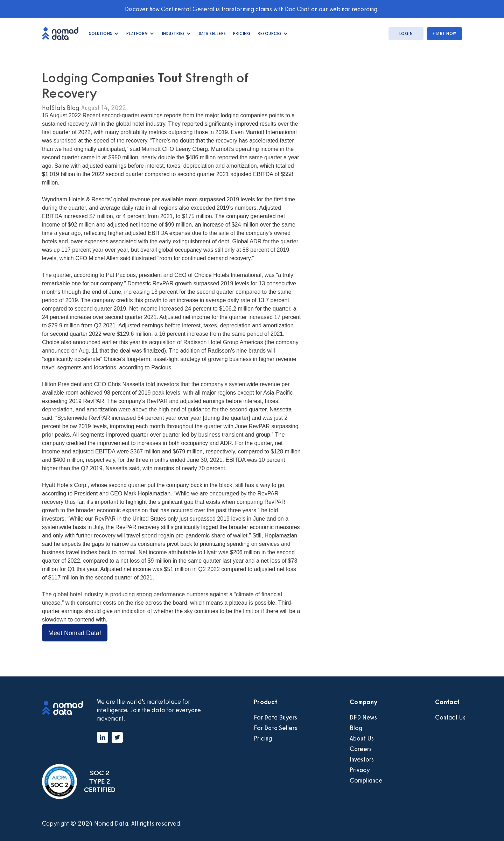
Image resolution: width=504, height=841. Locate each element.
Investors (362, 759)
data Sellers (212, 34)
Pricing (242, 34)
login (406, 34)
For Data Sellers (275, 728)
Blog (356, 728)
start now (444, 34)
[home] (64, 33)
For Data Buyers (275, 717)
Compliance (366, 780)
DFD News (363, 717)
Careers (361, 749)
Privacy (360, 770)
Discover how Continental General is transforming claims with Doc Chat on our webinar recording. (252, 9)
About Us (362, 738)
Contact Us (450, 717)
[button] (104, 34)
